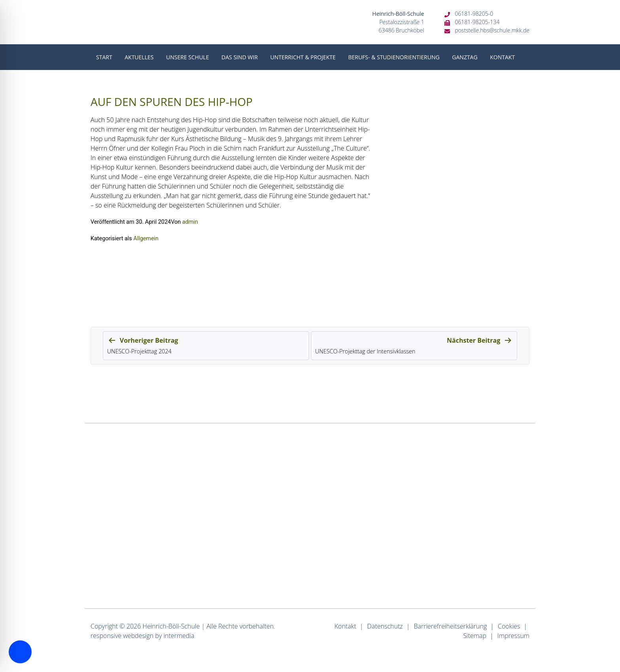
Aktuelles (139, 57)
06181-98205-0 (474, 14)
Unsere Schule (187, 57)
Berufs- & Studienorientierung (394, 57)
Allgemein (146, 239)
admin (190, 222)
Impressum (513, 636)
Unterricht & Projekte (303, 57)
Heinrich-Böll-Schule (171, 626)
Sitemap (475, 636)
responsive (106, 636)
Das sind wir (240, 57)
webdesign (138, 636)
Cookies (509, 626)
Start (104, 57)
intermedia (179, 636)
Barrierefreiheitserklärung (450, 626)
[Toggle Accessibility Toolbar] (20, 652)
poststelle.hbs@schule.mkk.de (492, 30)
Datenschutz (385, 626)
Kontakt (502, 57)
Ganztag (465, 57)
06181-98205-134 (477, 22)
